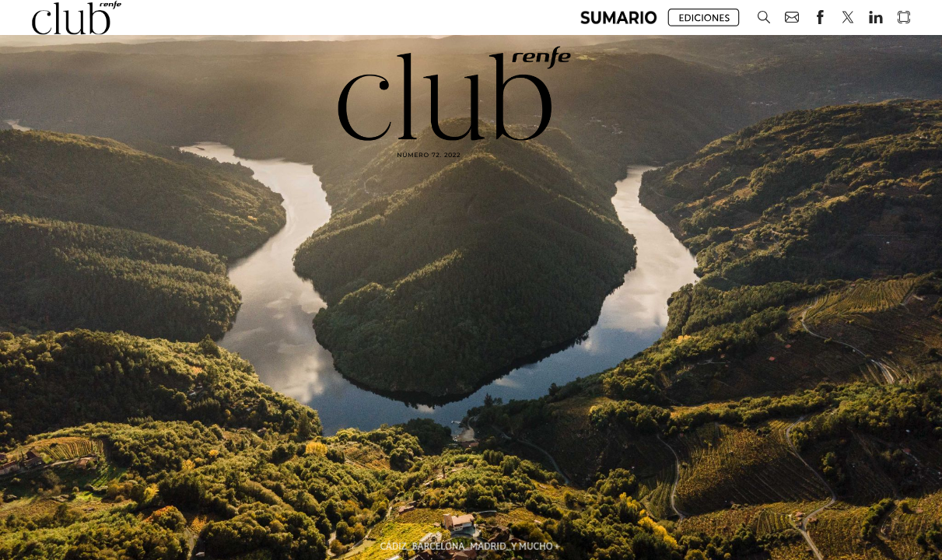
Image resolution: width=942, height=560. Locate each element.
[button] (619, 17)
